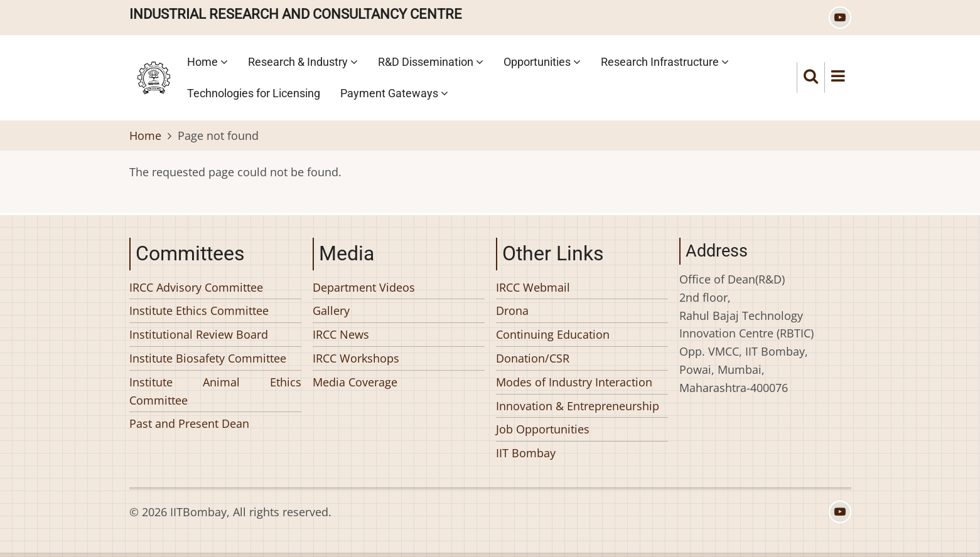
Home (207, 62)
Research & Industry (303, 62)
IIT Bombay (526, 453)
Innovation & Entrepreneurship (578, 406)
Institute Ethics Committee (199, 310)
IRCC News (341, 334)
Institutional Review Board (199, 334)
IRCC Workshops (356, 358)
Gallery (331, 310)
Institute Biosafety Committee (208, 358)
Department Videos (364, 287)
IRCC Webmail (533, 287)
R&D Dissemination (431, 62)
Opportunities (542, 62)
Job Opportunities (543, 429)
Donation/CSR (533, 358)
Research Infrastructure (665, 62)
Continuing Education (553, 334)
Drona (512, 310)
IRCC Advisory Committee (196, 287)
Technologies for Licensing (254, 93)
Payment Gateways (394, 93)
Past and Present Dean (189, 423)
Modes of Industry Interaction (574, 382)
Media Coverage (355, 382)
